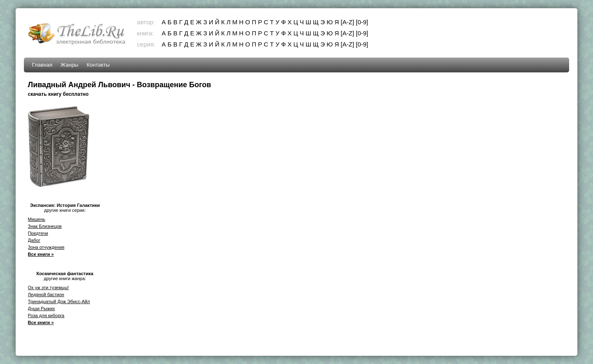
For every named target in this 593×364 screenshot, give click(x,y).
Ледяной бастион (46, 294)
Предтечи (38, 233)
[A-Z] (347, 22)
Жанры (69, 65)
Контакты (98, 65)
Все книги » (41, 254)
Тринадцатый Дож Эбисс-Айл (59, 301)
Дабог (34, 240)
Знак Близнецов (45, 226)
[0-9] (362, 22)
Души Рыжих (42, 308)
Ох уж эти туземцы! (49, 287)
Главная (42, 65)
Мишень (37, 219)
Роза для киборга (46, 315)
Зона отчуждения (46, 247)
